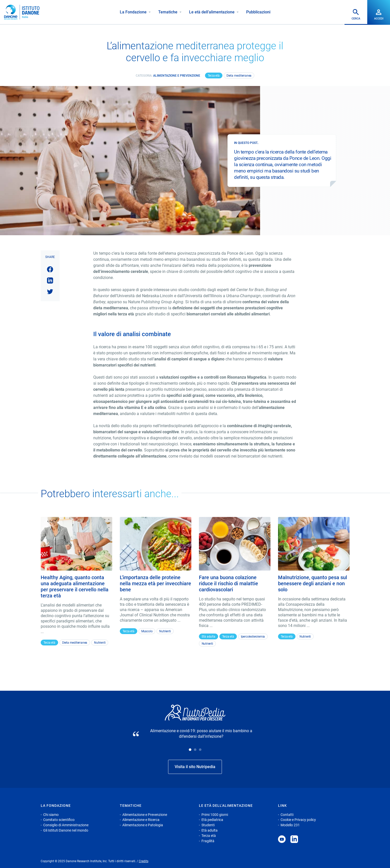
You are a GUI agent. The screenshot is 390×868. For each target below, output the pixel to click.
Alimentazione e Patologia (143, 825)
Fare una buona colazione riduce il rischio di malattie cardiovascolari (228, 583)
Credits (144, 861)
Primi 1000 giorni (215, 815)
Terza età (214, 76)
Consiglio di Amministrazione (66, 825)
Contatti (287, 815)
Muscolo (147, 631)
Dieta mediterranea (239, 76)
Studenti (208, 825)
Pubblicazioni (258, 12)
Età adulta (209, 637)
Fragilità (208, 841)
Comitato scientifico (59, 820)
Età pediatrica (212, 820)
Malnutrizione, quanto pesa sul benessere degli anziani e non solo (313, 583)
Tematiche (168, 12)
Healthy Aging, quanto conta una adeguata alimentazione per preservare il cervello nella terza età (75, 587)
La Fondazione (133, 12)
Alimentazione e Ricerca (141, 820)
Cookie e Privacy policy (298, 820)
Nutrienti (100, 643)
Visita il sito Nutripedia (195, 767)
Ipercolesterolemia (253, 637)
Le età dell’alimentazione (212, 12)
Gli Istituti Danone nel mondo (66, 830)
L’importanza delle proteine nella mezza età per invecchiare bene (155, 583)
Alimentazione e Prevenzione (177, 76)
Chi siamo (51, 815)
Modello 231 (290, 825)
